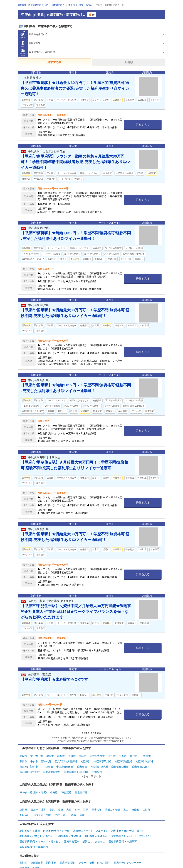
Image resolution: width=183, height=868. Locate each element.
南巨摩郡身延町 (123, 760)
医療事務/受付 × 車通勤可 (34, 838)
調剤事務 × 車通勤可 (96, 829)
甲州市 (23, 760)
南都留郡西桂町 (120, 765)
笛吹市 (134, 756)
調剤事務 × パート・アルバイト (90, 825)
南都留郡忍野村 (141, 765)
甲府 (57, 810)
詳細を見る (143, 125)
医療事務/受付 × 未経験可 (123, 834)
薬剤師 (23, 853)
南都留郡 (82, 765)
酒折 (49, 810)
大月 (69, 805)
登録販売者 (37, 853)
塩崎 (74, 810)
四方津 (34, 805)
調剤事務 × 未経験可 (70, 829)
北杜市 (112, 756)
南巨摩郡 (86, 760)
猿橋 (61, 805)
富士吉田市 (37, 756)
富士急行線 (81, 789)
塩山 (126, 805)
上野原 (23, 805)
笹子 (86, 805)
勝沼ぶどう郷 (112, 805)
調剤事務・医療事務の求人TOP (33, 5)
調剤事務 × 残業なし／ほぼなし (37, 829)
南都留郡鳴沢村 (52, 769)
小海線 (54, 789)
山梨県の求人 (58, 5)
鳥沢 (52, 805)
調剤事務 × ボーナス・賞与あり (129, 825)
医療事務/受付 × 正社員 (56, 825)
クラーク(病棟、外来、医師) (94, 853)
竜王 (66, 810)
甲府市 (23, 756)
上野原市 (146, 756)
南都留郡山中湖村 (29, 769)
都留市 (50, 756)
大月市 (72, 756)
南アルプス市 (97, 756)
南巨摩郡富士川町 (29, 765)
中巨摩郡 (48, 765)
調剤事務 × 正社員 (30, 825)
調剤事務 (51, 853)
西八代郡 (46, 760)
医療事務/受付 (68, 853)
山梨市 (61, 756)
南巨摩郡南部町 (144, 760)
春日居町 (24, 810)
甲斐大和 (97, 805)
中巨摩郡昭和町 (65, 765)
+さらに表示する (91, 773)
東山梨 (135, 805)
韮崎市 (83, 756)
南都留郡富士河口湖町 (76, 769)
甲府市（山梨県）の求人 (80, 5)
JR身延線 (66, 789)
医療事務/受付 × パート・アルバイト (131, 829)
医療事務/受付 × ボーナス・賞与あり (40, 834)
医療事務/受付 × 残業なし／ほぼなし (85, 834)
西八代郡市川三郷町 (66, 760)
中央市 (34, 760)
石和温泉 (38, 810)
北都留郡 (97, 769)
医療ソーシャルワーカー (128, 853)
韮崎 (82, 810)
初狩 (77, 805)
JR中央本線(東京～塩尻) (33, 789)
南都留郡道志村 (99, 765)
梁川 (44, 805)
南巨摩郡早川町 (103, 760)
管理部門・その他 (29, 858)
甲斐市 (123, 756)
